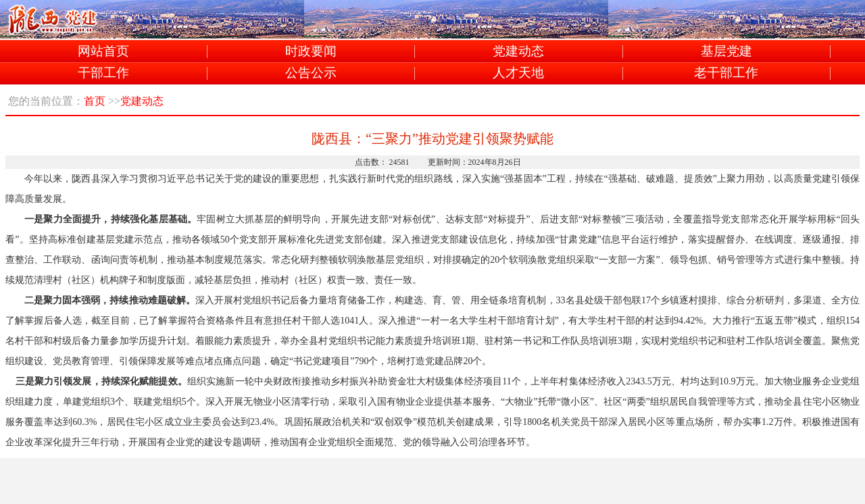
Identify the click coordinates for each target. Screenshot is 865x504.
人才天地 (518, 73)
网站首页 (103, 52)
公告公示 (311, 73)
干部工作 (103, 73)
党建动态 (518, 52)
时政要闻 (311, 52)
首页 (95, 101)
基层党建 (726, 52)
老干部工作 (726, 73)
